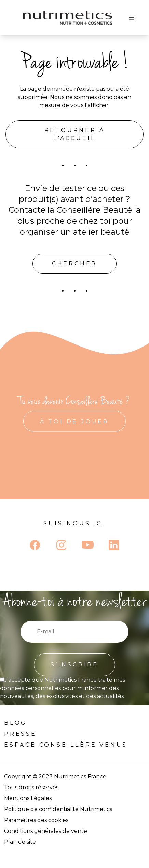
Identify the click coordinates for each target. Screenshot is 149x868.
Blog (16, 723)
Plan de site (20, 842)
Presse (20, 734)
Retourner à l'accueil (75, 134)
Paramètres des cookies (36, 820)
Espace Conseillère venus (66, 745)
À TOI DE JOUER (74, 421)
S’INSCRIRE (74, 665)
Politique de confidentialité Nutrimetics (58, 809)
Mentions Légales (28, 798)
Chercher (74, 263)
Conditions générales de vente (46, 831)
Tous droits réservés (31, 787)
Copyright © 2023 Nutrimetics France (55, 776)
